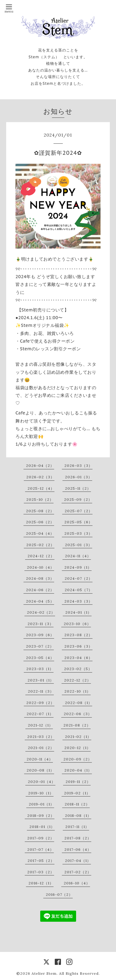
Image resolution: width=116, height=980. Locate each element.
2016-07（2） (59, 894)
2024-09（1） (78, 567)
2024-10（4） (41, 567)
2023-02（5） (78, 669)
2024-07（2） (79, 578)
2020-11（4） (40, 759)
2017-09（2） (41, 838)
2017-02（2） (78, 872)
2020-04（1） (78, 770)
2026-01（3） (79, 477)
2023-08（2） (78, 635)
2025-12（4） (41, 488)
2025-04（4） (40, 533)
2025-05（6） (78, 522)
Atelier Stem (44, 973)
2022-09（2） (40, 703)
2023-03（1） (40, 669)
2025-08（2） (40, 511)
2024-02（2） (41, 612)
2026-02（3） (40, 477)
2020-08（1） (40, 770)
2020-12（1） (77, 748)
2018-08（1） (78, 815)
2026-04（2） (40, 465)
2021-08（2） (77, 725)
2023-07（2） (40, 646)
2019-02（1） (77, 793)
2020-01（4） (42, 782)
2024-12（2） (41, 556)
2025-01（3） (79, 545)
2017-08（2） (78, 838)
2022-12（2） (77, 680)
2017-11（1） (77, 827)
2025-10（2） (40, 499)
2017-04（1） (78, 861)
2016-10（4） (77, 883)
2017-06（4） (78, 849)
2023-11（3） (41, 624)
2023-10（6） (77, 624)
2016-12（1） (41, 883)
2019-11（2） (78, 782)
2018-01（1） (42, 827)
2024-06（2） (40, 590)
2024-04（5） (40, 601)
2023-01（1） (41, 680)
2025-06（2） (40, 522)
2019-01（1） (41, 804)
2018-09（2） (41, 815)
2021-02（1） (78, 737)
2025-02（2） (40, 545)
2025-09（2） (78, 499)
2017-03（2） (41, 872)
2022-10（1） (77, 691)
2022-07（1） (40, 714)
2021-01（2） (41, 748)
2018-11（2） (77, 804)
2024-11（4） (78, 556)
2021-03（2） (41, 737)
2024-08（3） (40, 578)
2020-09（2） (78, 759)
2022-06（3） (78, 714)
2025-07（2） (79, 511)
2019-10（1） (41, 793)
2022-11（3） (41, 691)
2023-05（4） (40, 658)
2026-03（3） (78, 465)
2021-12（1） (40, 725)
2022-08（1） (79, 703)
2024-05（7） (79, 590)
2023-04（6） (78, 658)
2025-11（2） (78, 488)
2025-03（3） (78, 533)
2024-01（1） (78, 612)
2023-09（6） (40, 635)
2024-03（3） (78, 601)
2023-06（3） (78, 646)
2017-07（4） (41, 849)
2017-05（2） (41, 861)
